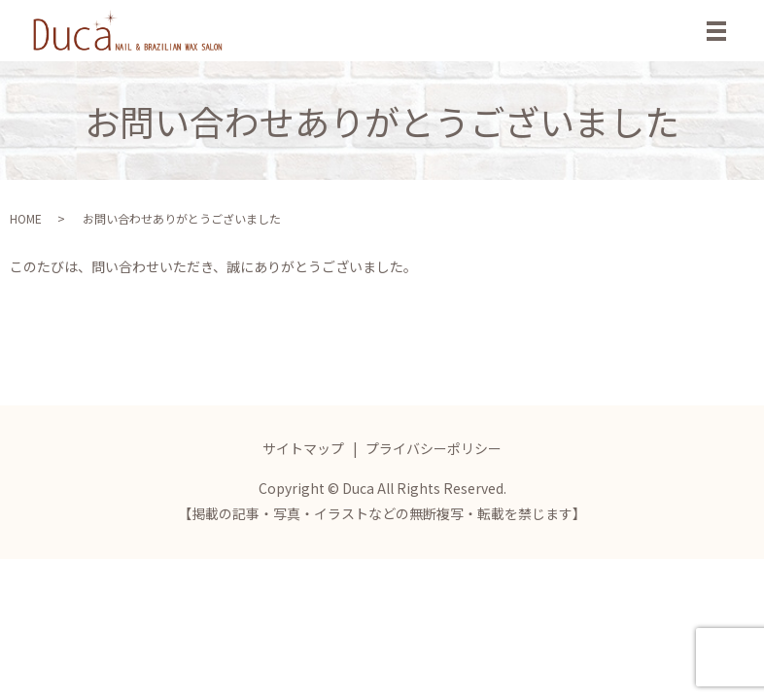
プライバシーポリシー (434, 448)
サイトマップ (303, 448)
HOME (26, 218)
